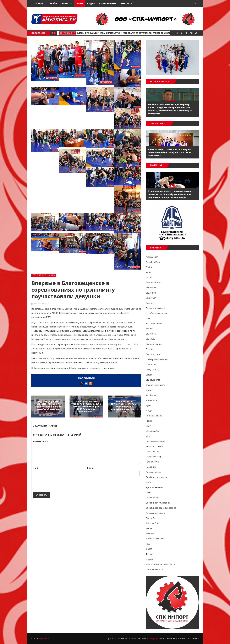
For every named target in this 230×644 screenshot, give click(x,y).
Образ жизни (67, 33)
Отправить (41, 495)
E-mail (91, 468)
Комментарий (40, 441)
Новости (67, 3)
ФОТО (52, 275)
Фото (80, 3)
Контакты (127, 3)
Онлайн (53, 3)
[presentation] (55, 484)
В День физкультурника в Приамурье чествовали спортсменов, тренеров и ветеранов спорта (132, 33)
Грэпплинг (39, 275)
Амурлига (44, 638)
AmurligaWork (108, 3)
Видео (91, 3)
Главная (39, 3)
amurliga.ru (153, 638)
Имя (35, 468)
